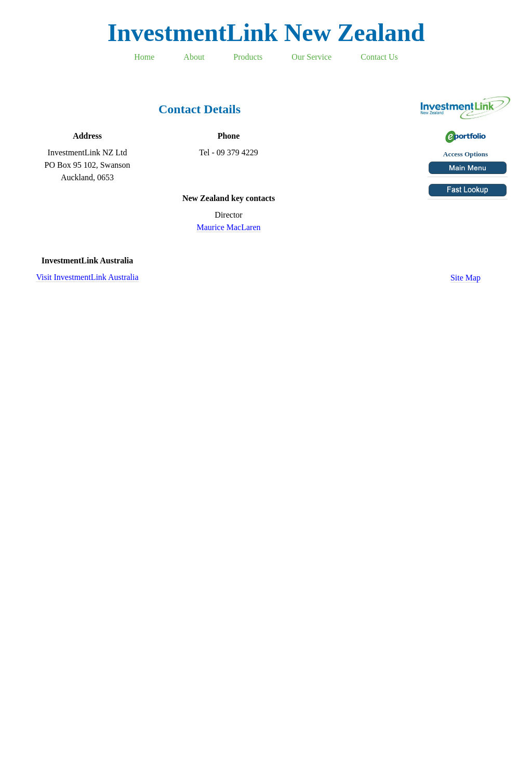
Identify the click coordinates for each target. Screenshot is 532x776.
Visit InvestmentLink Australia (87, 277)
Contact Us (379, 57)
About (194, 57)
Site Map (465, 278)
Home (144, 57)
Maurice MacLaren (228, 227)
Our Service (311, 57)
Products (248, 57)
